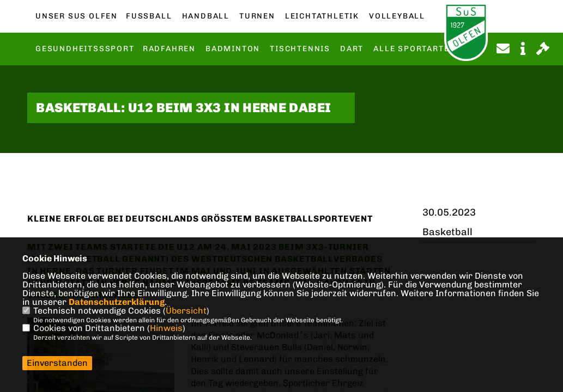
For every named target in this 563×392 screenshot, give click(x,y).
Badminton (233, 49)
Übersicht (186, 311)
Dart (352, 49)
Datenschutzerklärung (117, 302)
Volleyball (397, 16)
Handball (206, 16)
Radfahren (169, 49)
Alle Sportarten (414, 49)
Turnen (257, 16)
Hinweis (166, 328)
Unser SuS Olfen (77, 16)
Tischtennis (300, 49)
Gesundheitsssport (85, 49)
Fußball (149, 16)
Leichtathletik (322, 16)
